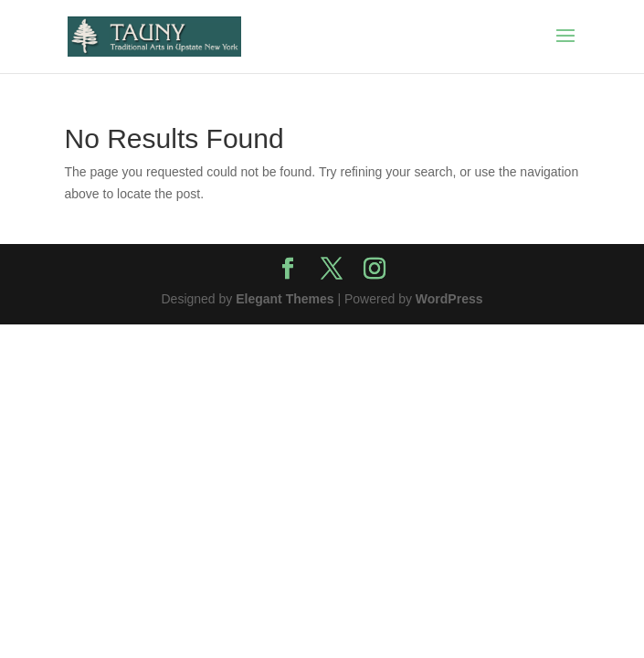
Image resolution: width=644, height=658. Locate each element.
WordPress (449, 299)
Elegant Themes (285, 299)
